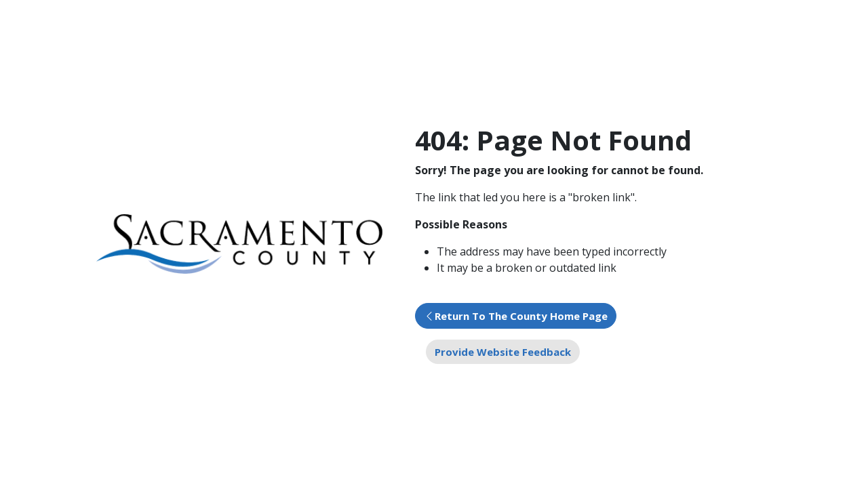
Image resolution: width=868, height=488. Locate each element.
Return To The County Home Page (521, 316)
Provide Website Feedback (503, 352)
